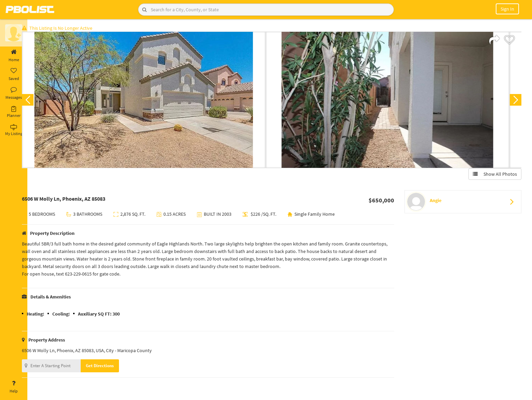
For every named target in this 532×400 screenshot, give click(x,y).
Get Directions (110, 367)
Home (14, 56)
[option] (154, 101)
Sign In (507, 9)
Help (14, 387)
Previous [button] (38, 101)
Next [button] (514, 101)
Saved (14, 75)
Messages (14, 93)
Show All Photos (494, 175)
